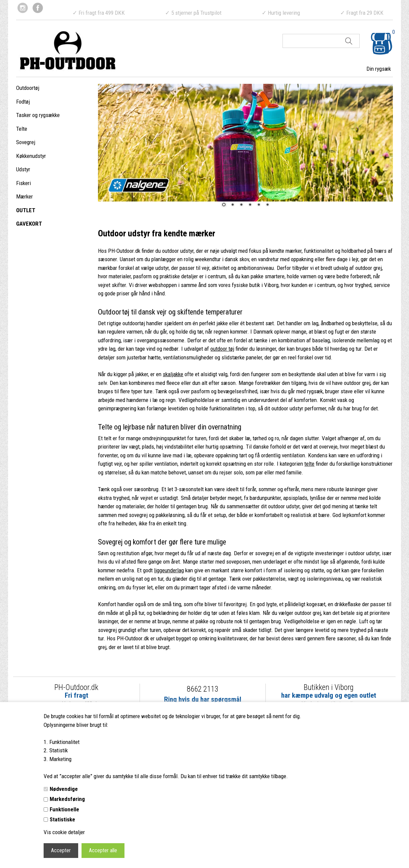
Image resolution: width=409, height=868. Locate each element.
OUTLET (26, 210)
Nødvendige (64, 789)
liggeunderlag (169, 570)
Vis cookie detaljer (64, 832)
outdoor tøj (222, 349)
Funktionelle (64, 809)
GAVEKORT (29, 224)
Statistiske (62, 819)
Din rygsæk (379, 69)
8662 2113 (202, 689)
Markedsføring (67, 799)
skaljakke (173, 374)
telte (309, 464)
